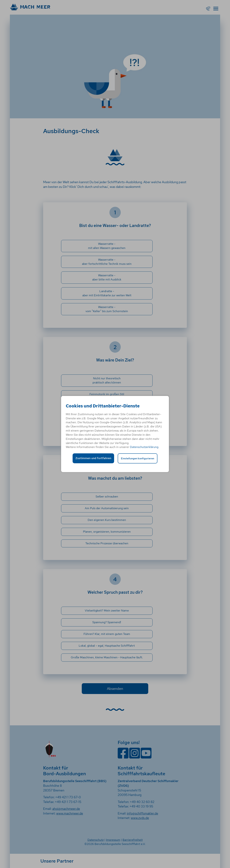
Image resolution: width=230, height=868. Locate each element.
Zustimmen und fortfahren (93, 458)
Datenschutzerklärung (144, 447)
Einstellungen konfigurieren (138, 458)
